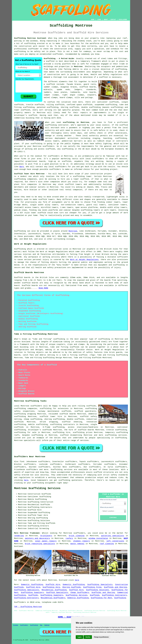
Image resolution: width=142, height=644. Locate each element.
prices (89, 432)
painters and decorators (37, 538)
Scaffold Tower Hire (38, 515)
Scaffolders (24, 625)
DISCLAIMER (123, 20)
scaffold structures (104, 472)
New (41, 625)
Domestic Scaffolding (32, 585)
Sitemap (16, 625)
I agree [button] (79, 637)
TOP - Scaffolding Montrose (28, 607)
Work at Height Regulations (84, 260)
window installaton (98, 538)
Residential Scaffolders (53, 598)
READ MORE (43, 288)
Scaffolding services (62, 470)
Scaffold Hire (53, 585)
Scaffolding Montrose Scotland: (30, 38)
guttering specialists (113, 536)
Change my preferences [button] (101, 637)
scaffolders (36, 406)
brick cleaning (77, 536)
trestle (30, 105)
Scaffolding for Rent (101, 598)
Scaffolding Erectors (38, 526)
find (22, 462)
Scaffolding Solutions (97, 590)
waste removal (77, 544)
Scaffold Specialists (57, 593)
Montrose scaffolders (44, 146)
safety (92, 133)
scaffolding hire (61, 432)
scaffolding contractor (57, 125)
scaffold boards (88, 87)
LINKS (99, 20)
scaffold (50, 61)
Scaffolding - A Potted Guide (59, 59)
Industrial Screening (38, 529)
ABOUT (106, 20)
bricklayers (46, 536)
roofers (69, 538)
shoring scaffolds (70, 107)
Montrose (78, 67)
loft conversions (115, 541)
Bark (22, 167)
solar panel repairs (46, 541)
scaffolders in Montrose (60, 156)
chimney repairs (81, 541)
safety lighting (103, 144)
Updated (47, 625)
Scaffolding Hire (51, 587)
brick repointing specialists (40, 544)
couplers (92, 95)
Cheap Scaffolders (80, 593)
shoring (48, 419)
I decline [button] (88, 637)
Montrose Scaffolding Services (37, 488)
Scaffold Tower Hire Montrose (29, 174)
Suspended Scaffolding (39, 513)
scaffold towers (73, 184)
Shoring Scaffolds (71, 587)
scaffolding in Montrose (76, 122)
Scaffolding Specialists (100, 585)
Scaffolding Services (77, 595)
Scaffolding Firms (92, 587)
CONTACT (113, 20)
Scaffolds (33, 595)
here (26, 480)
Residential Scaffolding (54, 590)
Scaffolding (20, 231)
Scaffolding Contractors (114, 595)
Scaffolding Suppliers (32, 593)
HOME (93, 20)
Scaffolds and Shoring (115, 587)
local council (103, 125)
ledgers (78, 90)
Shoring (31, 518)
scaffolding (53, 107)
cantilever (102, 102)
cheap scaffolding (33, 419)
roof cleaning (107, 544)
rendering (19, 536)
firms (24, 159)
